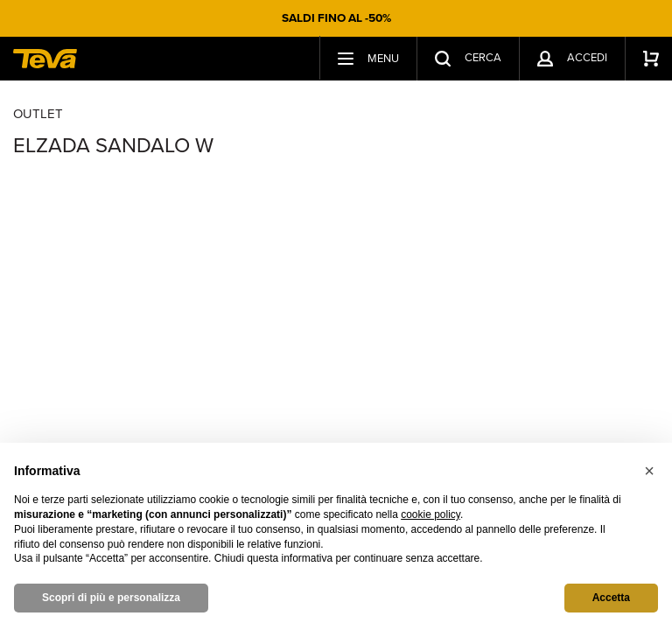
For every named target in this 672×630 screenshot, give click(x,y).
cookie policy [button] (430, 514)
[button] (649, 471)
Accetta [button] (611, 598)
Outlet (38, 114)
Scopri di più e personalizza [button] (111, 598)
